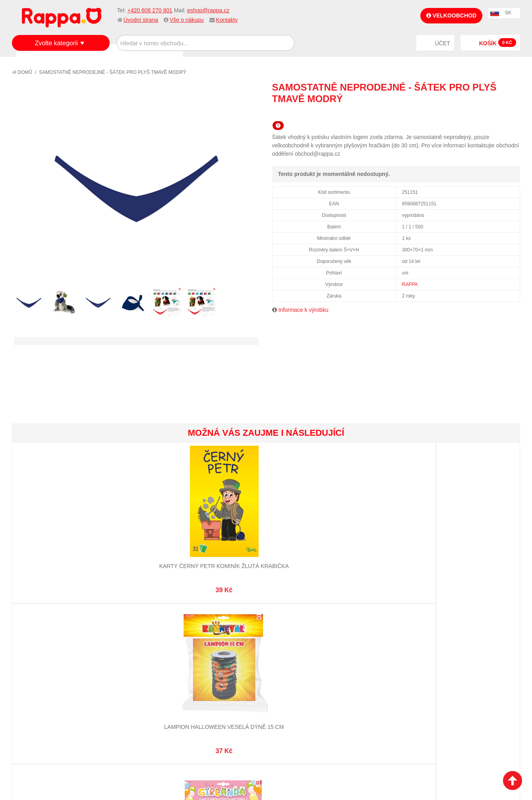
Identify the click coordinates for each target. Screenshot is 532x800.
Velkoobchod (451, 15)
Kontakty (227, 20)
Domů (22, 72)
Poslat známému (480, 113)
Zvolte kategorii (57, 43)
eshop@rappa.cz (208, 10)
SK (508, 13)
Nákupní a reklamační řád (55, 669)
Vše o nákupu (187, 20)
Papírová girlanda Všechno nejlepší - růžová (224, 540)
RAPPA (410, 284)
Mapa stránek (122, 649)
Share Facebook (496, 113)
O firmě (30, 649)
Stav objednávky (210, 659)
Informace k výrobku (303, 310)
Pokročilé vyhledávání (135, 669)
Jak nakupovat (40, 659)
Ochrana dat (37, 688)
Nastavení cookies (246, 754)
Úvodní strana (141, 20)
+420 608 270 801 (150, 10)
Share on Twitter (512, 113)
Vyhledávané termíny (133, 659)
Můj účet (200, 649)
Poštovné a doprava (47, 678)
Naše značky (37, 698)
